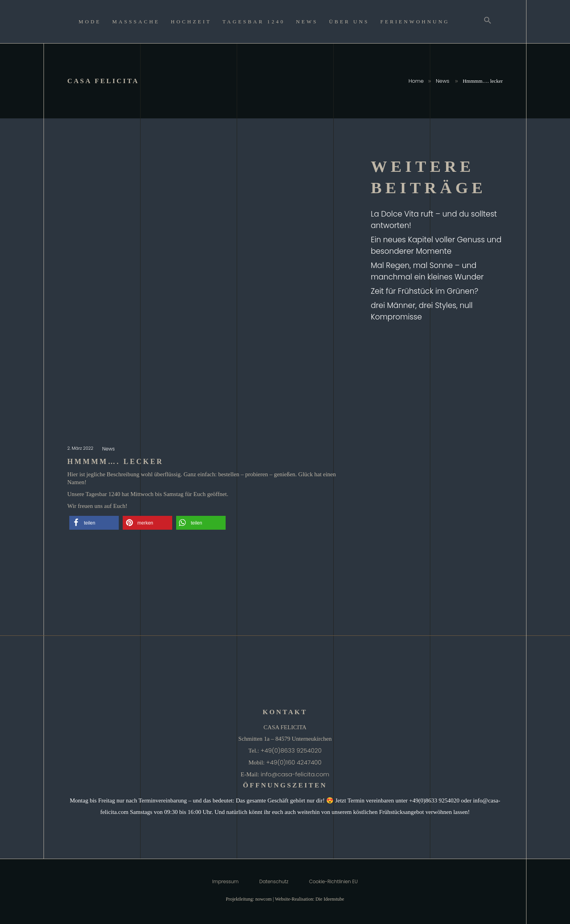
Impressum (225, 882)
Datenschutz (274, 882)
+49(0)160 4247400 (294, 762)
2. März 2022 (81, 448)
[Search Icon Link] (488, 22)
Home (416, 81)
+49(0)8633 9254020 (291, 750)
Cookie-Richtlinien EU (333, 882)
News (443, 81)
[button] (94, 523)
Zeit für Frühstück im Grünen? (425, 291)
